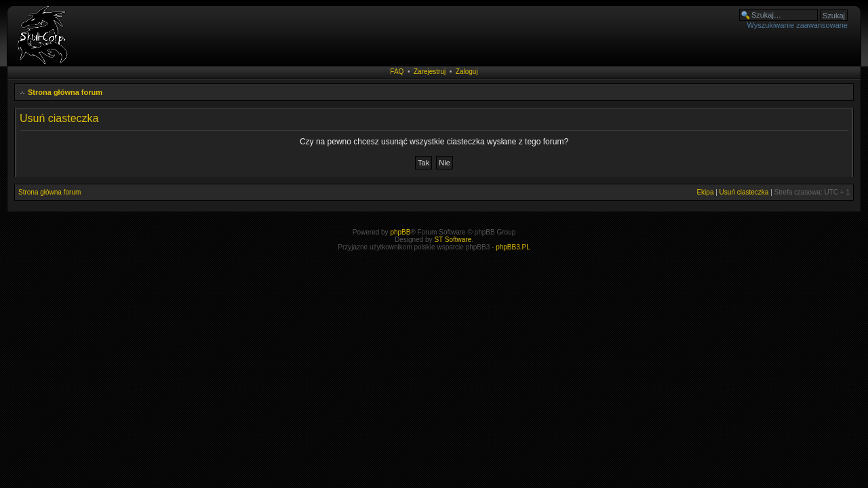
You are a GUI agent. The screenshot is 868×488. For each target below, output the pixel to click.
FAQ (397, 72)
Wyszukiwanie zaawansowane (797, 25)
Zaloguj (467, 72)
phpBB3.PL (513, 247)
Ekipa (705, 192)
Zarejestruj (430, 72)
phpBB (400, 232)
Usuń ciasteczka (744, 192)
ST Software (453, 240)
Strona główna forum (65, 92)
